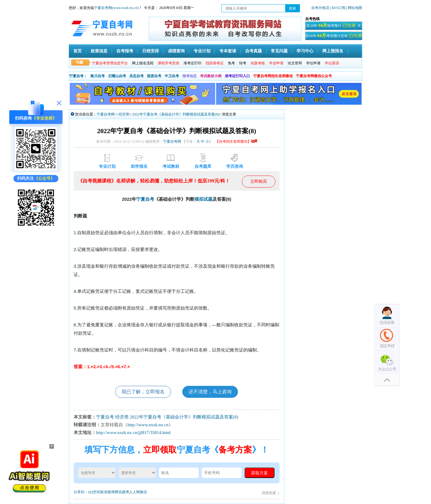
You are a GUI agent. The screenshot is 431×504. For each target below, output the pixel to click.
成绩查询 (176, 51)
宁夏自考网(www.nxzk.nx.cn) (116, 8)
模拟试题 (204, 199)
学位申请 (313, 63)
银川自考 (98, 76)
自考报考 (125, 51)
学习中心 (305, 51)
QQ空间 (94, 492)
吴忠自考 (136, 76)
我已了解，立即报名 (143, 392)
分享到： (81, 492)
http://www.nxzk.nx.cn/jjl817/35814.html (133, 433)
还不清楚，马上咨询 (210, 392)
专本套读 (228, 51)
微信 (143, 492)
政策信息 (99, 51)
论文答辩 (295, 63)
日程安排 (151, 51)
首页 (78, 51)
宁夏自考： (78, 76)
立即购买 (259, 181)
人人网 (134, 492)
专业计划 (202, 51)
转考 (243, 63)
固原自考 (154, 76)
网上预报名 (333, 51)
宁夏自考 (145, 199)
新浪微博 (107, 492)
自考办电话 (320, 8)
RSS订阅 (339, 8)
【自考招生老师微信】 (236, 141)
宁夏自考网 (106, 114)
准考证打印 (192, 63)
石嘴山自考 (117, 76)
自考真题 (254, 51)
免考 (231, 63)
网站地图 (355, 8)
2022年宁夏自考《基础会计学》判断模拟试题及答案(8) (176, 114)
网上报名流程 (143, 63)
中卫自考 (172, 76)
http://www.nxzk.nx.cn (148, 425)
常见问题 (279, 51)
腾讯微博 (122, 492)
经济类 (124, 114)
